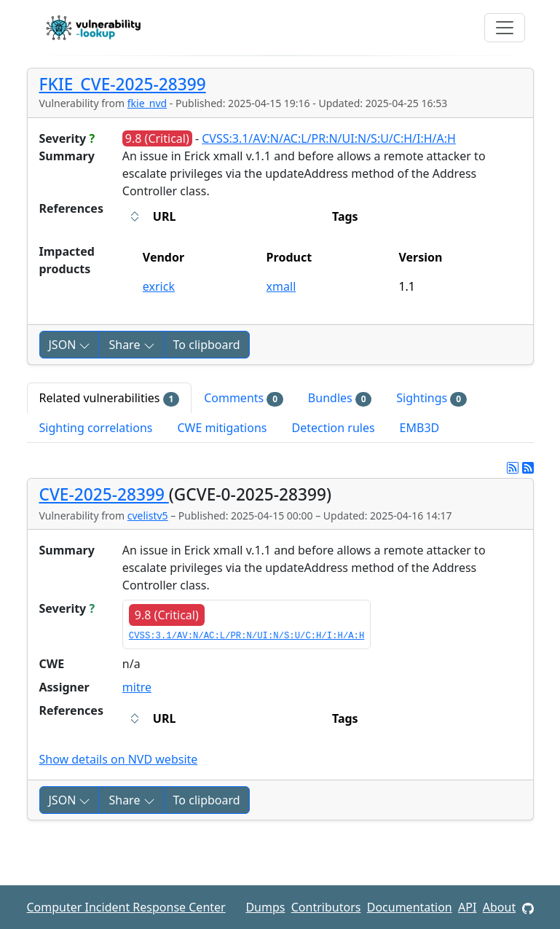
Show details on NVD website (119, 759)
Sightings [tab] (431, 398)
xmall (281, 286)
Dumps (265, 907)
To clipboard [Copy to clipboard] (207, 345)
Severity (67, 138)
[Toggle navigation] (505, 28)
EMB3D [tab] (420, 428)
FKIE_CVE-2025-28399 (123, 84)
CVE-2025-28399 (104, 494)
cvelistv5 (148, 516)
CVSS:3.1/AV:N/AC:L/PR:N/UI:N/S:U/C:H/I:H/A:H (329, 138)
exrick (159, 286)
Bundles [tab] (340, 398)
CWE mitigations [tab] (222, 428)
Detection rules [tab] (333, 428)
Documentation (410, 907)
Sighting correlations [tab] (96, 428)
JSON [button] (70, 345)
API (467, 907)
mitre (137, 687)
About (499, 907)
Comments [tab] (244, 398)
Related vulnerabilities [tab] (110, 398)
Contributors (326, 907)
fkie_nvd (147, 103)
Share (131, 345)
